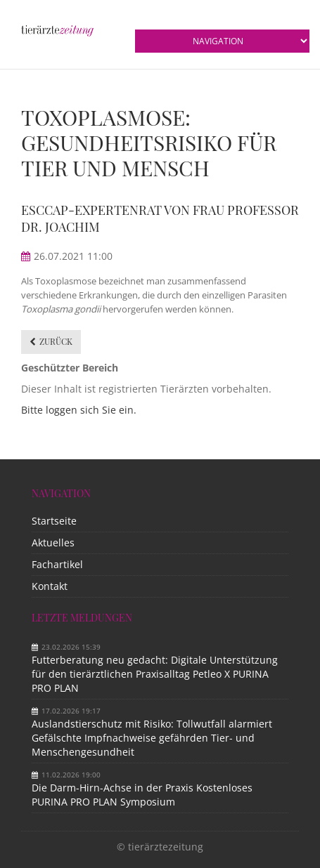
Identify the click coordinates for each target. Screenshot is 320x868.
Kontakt (50, 586)
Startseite (54, 521)
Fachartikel (57, 564)
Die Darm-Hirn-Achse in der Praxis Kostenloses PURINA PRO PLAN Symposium (142, 795)
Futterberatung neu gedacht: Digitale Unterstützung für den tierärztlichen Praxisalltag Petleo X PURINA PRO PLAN (155, 674)
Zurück (56, 341)
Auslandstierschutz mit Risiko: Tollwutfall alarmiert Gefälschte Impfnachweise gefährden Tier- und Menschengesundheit (152, 738)
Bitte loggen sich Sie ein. (79, 410)
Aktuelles (53, 542)
